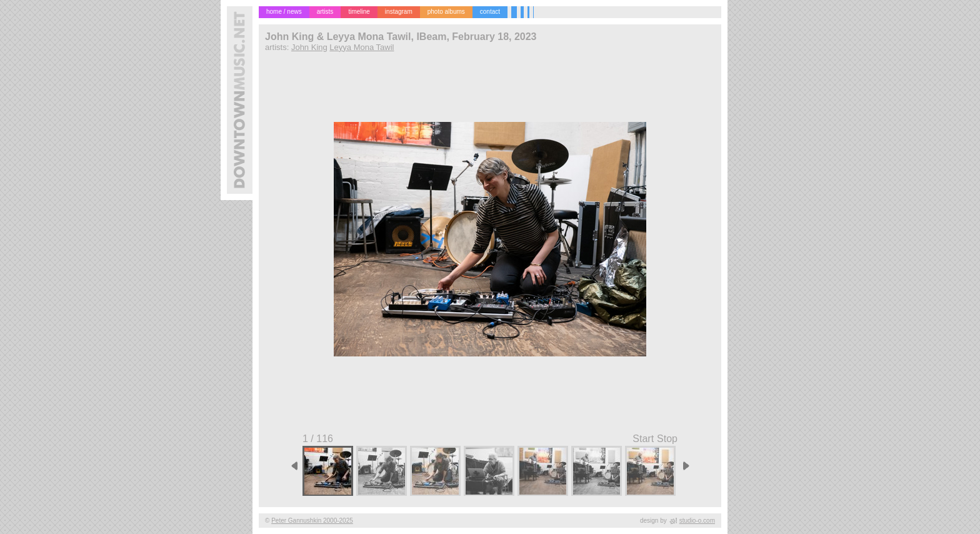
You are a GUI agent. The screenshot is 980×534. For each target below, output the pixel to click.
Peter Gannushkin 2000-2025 (312, 521)
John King (309, 47)
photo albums (446, 12)
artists (325, 12)
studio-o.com (697, 521)
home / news (284, 12)
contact (490, 12)
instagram (399, 12)
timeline (359, 12)
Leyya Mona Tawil (362, 47)
